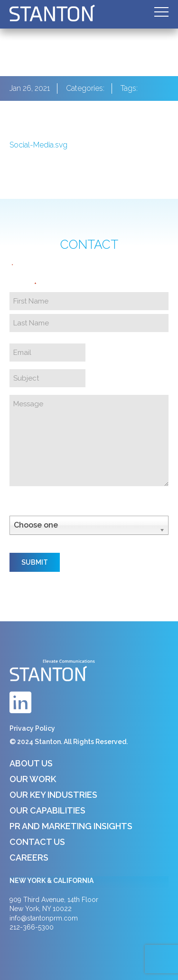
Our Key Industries (53, 795)
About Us (31, 763)
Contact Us (37, 842)
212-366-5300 (32, 927)
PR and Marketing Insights (71, 826)
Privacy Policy (32, 728)
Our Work (33, 779)
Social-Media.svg (38, 145)
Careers (29, 857)
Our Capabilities (47, 810)
